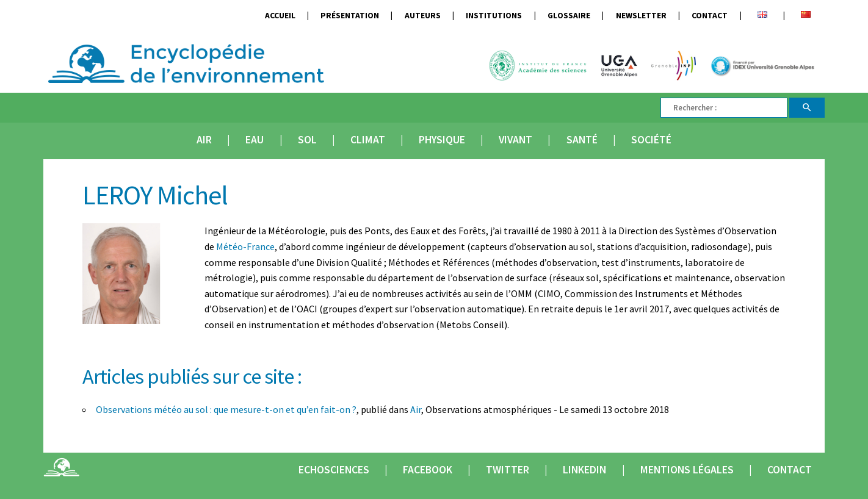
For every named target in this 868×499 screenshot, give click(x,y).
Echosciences (334, 470)
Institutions (494, 16)
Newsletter (641, 16)
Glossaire (569, 16)
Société (651, 140)
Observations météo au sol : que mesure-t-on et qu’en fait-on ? (226, 409)
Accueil (280, 16)
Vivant (515, 140)
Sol (307, 140)
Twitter (508, 470)
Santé (582, 140)
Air (204, 140)
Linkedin (584, 470)
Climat (368, 140)
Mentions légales (687, 470)
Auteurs (423, 16)
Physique (442, 140)
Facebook (428, 470)
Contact (710, 16)
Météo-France (245, 246)
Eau (255, 140)
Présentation (350, 16)
